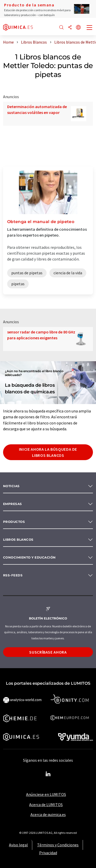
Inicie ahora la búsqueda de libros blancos (48, 452)
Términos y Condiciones (58, 845)
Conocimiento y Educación (29, 557)
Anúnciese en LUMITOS (46, 794)
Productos (14, 522)
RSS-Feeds (13, 575)
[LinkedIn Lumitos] (48, 774)
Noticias (11, 486)
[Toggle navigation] (90, 28)
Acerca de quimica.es (48, 814)
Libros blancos (18, 540)
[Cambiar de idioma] (78, 28)
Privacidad (48, 853)
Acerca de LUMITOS (46, 805)
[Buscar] (61, 28)
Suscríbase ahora (48, 652)
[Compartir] (70, 28)
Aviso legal (18, 845)
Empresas (13, 504)
